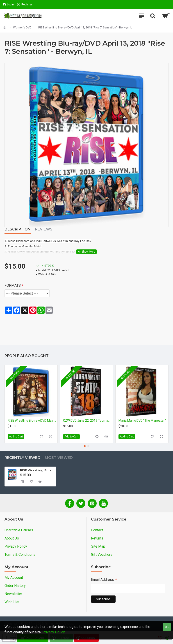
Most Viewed (59, 458)
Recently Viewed (22, 458)
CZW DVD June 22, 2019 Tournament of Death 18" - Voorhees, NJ (87, 421)
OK (167, 627)
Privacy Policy (54, 632)
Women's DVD (22, 27)
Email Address (104, 580)
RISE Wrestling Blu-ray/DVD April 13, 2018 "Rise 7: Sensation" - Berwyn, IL (37, 470)
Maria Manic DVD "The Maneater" (142, 421)
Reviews (44, 229)
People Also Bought (27, 356)
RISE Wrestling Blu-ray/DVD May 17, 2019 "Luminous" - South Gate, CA (32, 421)
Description (18, 229)
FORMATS (13, 285)
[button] (85, 446)
